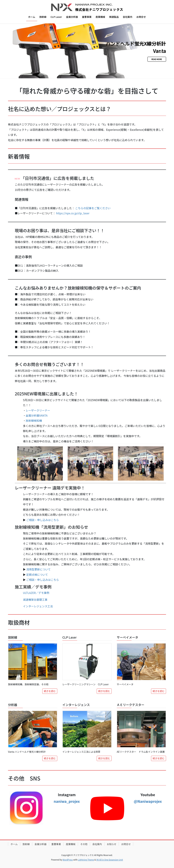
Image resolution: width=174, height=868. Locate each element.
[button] (13, 51)
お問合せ (126, 844)
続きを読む (50, 691)
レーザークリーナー (38, 410)
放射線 (26, 844)
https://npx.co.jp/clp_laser (73, 213)
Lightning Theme (86, 860)
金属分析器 (41, 844)
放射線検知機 (34, 420)
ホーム (14, 844)
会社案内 (97, 844)
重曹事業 (56, 844)
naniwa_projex (67, 801)
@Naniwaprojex (148, 801)
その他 (84, 844)
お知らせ (112, 844)
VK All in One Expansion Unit (110, 860)
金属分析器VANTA (37, 415)
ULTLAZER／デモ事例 (36, 593)
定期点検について (37, 575)
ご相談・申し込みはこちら (43, 520)
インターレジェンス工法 (38, 606)
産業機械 (71, 844)
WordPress (68, 860)
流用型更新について (39, 569)
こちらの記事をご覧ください (93, 208)
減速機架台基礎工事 (35, 599)
